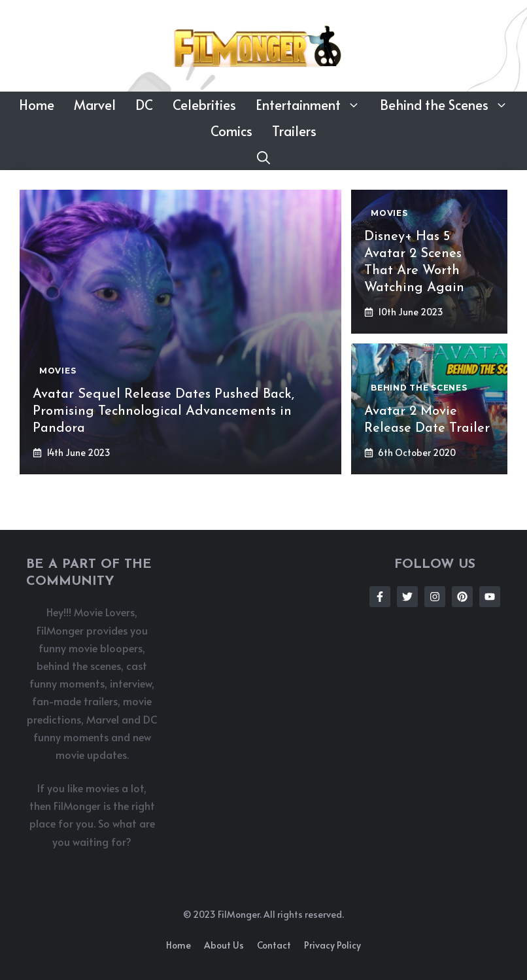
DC (144, 105)
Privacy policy (332, 945)
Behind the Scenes (449, 105)
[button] (263, 157)
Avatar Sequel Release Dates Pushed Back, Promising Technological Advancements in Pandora (163, 411)
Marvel (95, 105)
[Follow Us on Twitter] (407, 597)
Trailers (294, 131)
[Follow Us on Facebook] (380, 597)
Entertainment (313, 105)
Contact (274, 945)
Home (37, 105)
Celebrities (204, 105)
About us (224, 945)
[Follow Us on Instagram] (435, 597)
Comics (231, 131)
